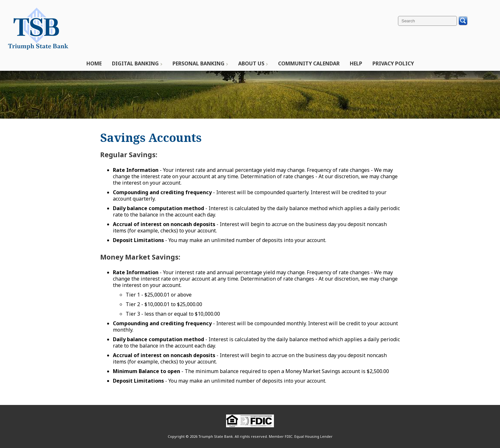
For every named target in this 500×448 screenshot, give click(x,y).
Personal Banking (199, 63)
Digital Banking (135, 63)
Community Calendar (309, 63)
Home (94, 63)
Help (356, 63)
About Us (251, 63)
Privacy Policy (393, 63)
